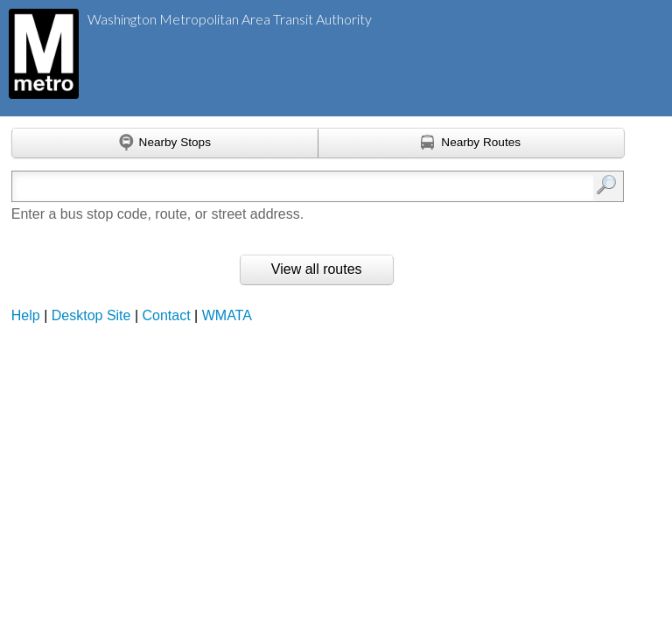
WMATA (227, 315)
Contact (167, 315)
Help (26, 315)
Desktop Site (91, 315)
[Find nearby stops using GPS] (165, 143)
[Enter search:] (274, 186)
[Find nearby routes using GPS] (472, 143)
